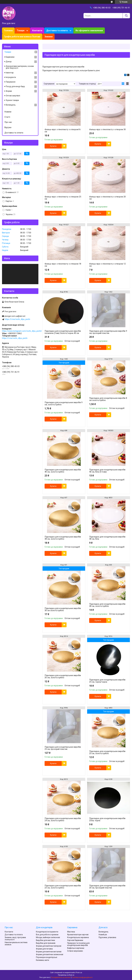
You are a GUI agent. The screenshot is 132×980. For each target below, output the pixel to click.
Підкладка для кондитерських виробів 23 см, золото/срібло (63, 887)
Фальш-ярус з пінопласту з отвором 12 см (107, 265)
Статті (7, 117)
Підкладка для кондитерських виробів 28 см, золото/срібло (107, 605)
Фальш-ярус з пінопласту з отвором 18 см (63, 265)
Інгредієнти (11, 77)
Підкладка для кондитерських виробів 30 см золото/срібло (63, 609)
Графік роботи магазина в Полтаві (22, 37)
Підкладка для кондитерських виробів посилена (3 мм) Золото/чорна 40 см (63, 332)
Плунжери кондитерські (47, 957)
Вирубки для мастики (45, 940)
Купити (53, 146)
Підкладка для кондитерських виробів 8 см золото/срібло (108, 399)
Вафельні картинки (76, 948)
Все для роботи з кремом (47, 935)
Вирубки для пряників (46, 943)
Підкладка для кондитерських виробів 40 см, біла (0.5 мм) (107, 471)
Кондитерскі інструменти (47, 932)
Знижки (48, 37)
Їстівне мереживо (75, 951)
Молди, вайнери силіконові (48, 937)
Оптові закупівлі (13, 96)
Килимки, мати (42, 960)
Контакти (37, 31)
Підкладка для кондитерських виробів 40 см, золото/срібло (63, 471)
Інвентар (10, 73)
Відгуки (8, 127)
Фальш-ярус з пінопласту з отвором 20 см (107, 198)
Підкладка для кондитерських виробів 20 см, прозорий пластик (107, 887)
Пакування (11, 82)
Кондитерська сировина (78, 937)
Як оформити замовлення (89, 31)
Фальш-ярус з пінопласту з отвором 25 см (63, 198)
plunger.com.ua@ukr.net (15, 316)
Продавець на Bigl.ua (66, 975)
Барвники (10, 57)
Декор (9, 62)
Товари (21, 31)
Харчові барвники (75, 940)
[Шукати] (126, 16)
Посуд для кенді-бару (15, 86)
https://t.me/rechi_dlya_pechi (17, 319)
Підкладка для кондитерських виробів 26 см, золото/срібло (63, 676)
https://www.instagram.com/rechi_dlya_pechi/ (22, 331)
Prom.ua (79, 973)
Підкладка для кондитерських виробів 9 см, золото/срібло (64, 403)
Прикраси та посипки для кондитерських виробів (78, 944)
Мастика (71, 932)
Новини (8, 112)
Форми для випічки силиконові (50, 954)
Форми (9, 91)
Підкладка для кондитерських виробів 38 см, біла (107, 538)
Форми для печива (44, 949)
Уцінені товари (12, 100)
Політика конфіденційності (82, 977)
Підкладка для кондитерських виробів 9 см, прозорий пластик (108, 332)
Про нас (8, 122)
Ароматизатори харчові (78, 935)
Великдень (11, 105)
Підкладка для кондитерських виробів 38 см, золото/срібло (63, 538)
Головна (8, 31)
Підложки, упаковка (107, 937)
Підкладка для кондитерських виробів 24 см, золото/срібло (63, 819)
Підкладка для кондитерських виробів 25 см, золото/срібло (107, 752)
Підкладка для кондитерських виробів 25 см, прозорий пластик (63, 748)
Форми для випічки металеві (49, 952)
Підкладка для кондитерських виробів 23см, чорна (107, 819)
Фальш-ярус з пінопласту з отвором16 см (63, 131)
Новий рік (103, 935)
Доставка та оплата (57, 31)
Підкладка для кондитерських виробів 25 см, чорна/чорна (107, 681)
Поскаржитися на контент (61, 977)
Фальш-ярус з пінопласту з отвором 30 (107, 129)
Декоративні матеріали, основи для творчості (20, 67)
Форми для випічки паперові (49, 946)
